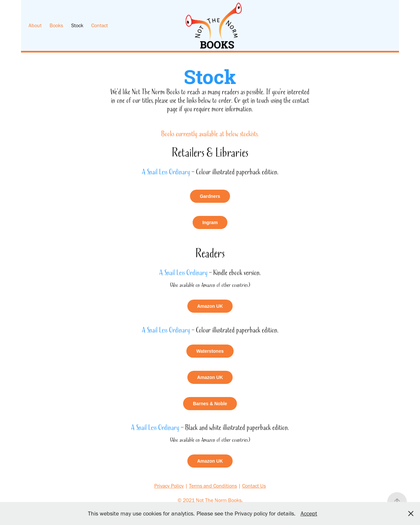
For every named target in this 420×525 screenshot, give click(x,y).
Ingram (210, 222)
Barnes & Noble (210, 404)
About (35, 25)
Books (56, 25)
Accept (309, 514)
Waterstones (210, 351)
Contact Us (254, 486)
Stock (77, 25)
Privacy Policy (169, 486)
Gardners (210, 196)
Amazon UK (210, 306)
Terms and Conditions (213, 486)
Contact (100, 25)
